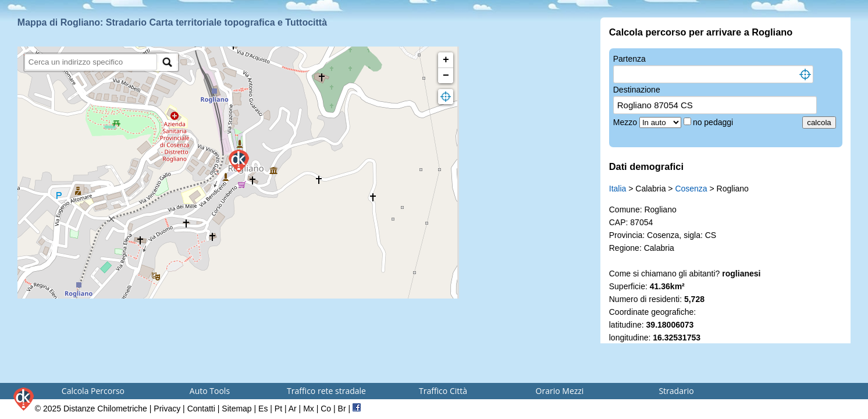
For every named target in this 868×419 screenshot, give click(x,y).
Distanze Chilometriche (105, 409)
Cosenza (691, 189)
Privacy (167, 409)
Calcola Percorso (93, 391)
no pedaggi (714, 122)
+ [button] (446, 60)
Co (326, 409)
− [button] (446, 76)
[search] (91, 62)
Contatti (201, 409)
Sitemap (236, 409)
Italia (618, 189)
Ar (293, 409)
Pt (278, 409)
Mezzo (626, 122)
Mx (309, 409)
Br (342, 409)
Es (263, 409)
